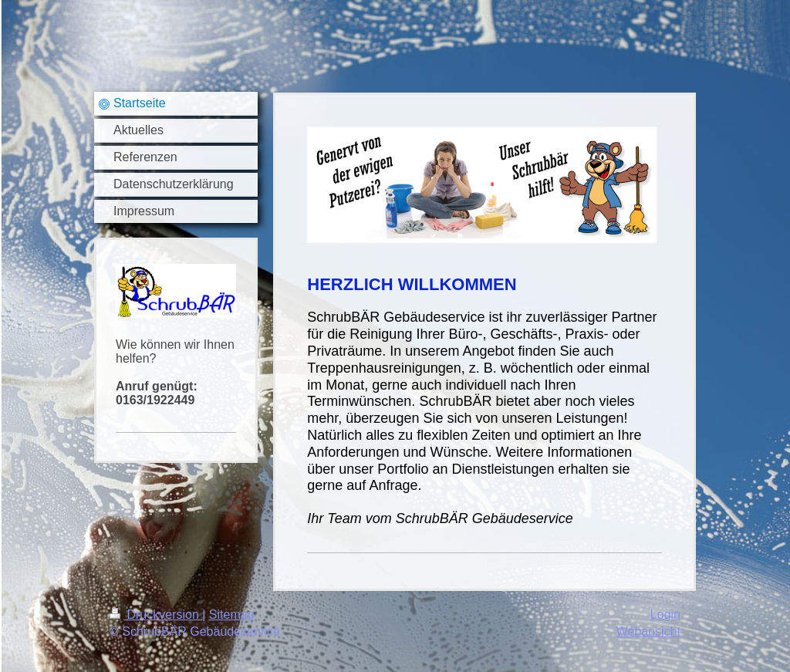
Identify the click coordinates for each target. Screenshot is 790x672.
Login (665, 615)
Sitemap (232, 615)
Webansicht (648, 631)
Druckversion (156, 615)
